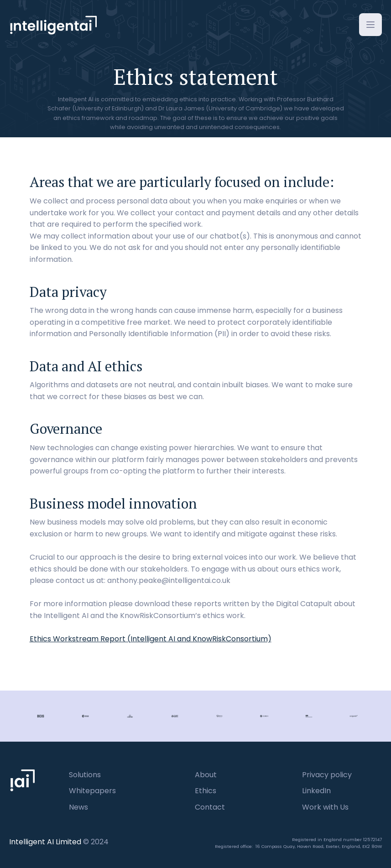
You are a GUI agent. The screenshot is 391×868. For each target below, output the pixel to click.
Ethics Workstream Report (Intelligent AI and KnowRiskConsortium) (151, 639)
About (206, 775)
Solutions (85, 775)
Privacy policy (327, 775)
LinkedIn (316, 791)
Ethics (206, 791)
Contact (210, 807)
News (78, 807)
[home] (53, 27)
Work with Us (325, 807)
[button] (370, 25)
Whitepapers (92, 791)
